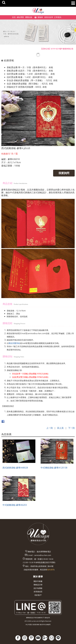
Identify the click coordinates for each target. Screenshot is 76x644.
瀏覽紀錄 (29, 17)
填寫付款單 (49, 17)
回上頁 (60, 428)
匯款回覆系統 (14, 343)
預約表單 (50, 570)
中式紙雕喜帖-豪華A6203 (15, 505)
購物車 (40, 17)
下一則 (71, 428)
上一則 (50, 428)
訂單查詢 (58, 17)
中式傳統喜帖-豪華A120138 (54, 468)
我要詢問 (64, 173)
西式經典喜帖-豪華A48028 (15, 468)
